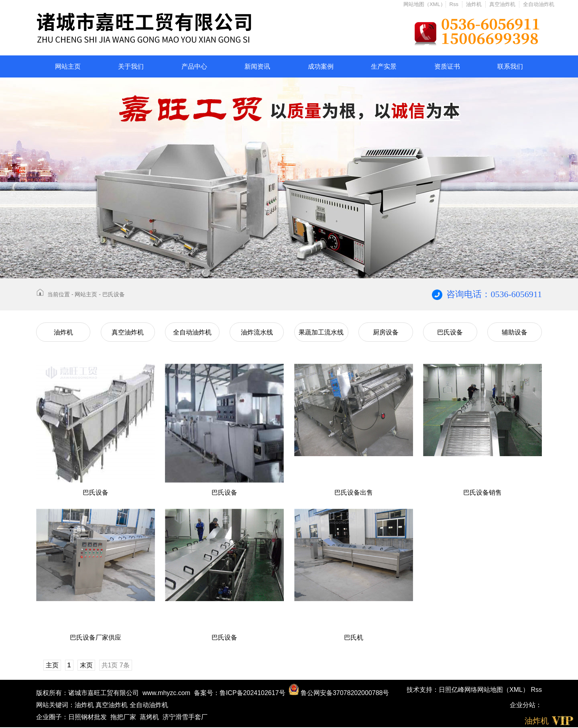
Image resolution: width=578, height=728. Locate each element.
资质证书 (447, 66)
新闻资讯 (257, 66)
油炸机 (474, 4)
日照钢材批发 (88, 717)
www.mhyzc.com (166, 693)
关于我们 (131, 66)
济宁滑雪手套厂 (185, 717)
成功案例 (321, 66)
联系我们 (510, 66)
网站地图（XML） (424, 4)
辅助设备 (515, 332)
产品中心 (194, 66)
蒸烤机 (149, 717)
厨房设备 (386, 332)
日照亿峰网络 (458, 690)
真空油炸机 (502, 4)
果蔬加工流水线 (321, 332)
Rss (454, 4)
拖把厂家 (123, 717)
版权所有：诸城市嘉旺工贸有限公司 (88, 693)
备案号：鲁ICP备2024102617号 (240, 693)
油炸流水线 (257, 332)
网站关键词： (55, 705)
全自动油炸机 (539, 4)
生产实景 (384, 66)
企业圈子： (52, 717)
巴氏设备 (114, 294)
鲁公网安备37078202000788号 (339, 693)
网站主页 (68, 66)
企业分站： (526, 705)
